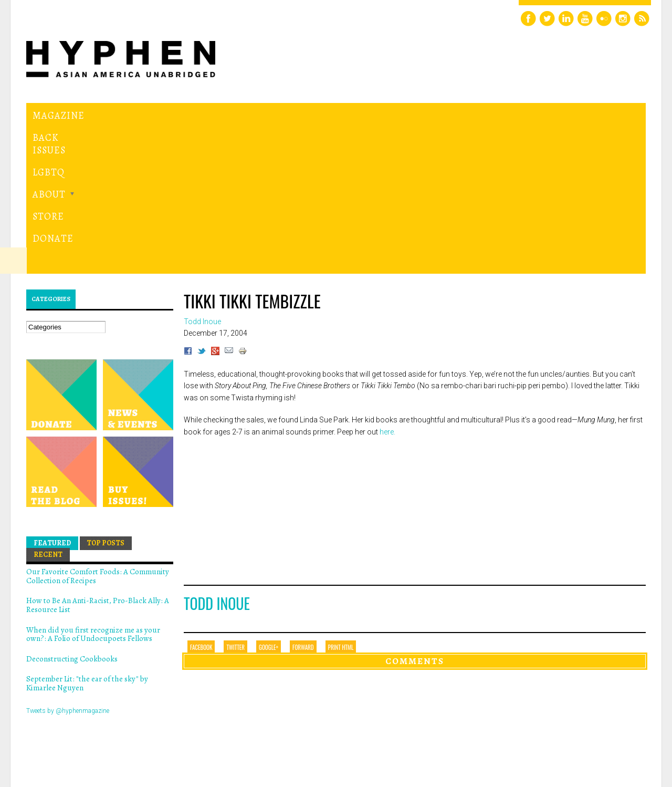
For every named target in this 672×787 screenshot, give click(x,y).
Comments (415, 516)
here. (387, 287)
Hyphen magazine (75, 735)
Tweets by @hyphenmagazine (68, 566)
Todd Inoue (217, 459)
